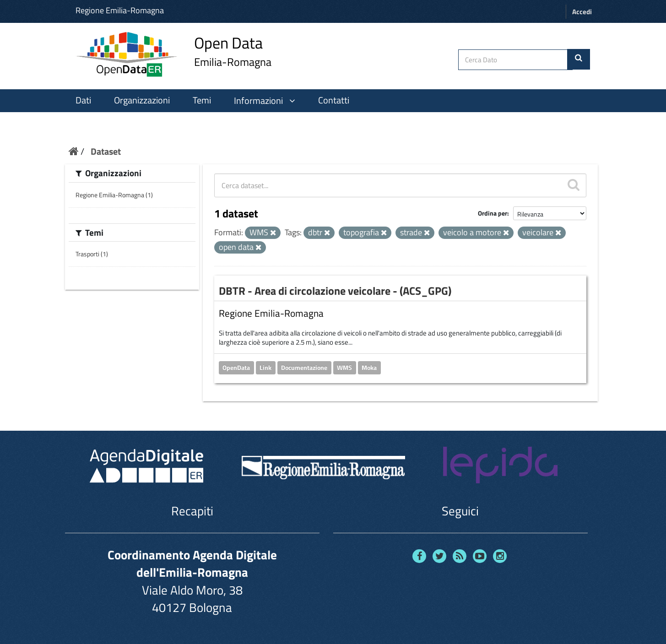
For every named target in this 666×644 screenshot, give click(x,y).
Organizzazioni (142, 100)
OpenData (236, 368)
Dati (83, 100)
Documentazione (304, 368)
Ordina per (493, 213)
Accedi (582, 12)
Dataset (106, 151)
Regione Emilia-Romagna (120, 10)
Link (265, 368)
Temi (202, 100)
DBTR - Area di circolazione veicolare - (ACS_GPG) (335, 291)
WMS (344, 368)
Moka (369, 368)
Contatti (334, 100)
